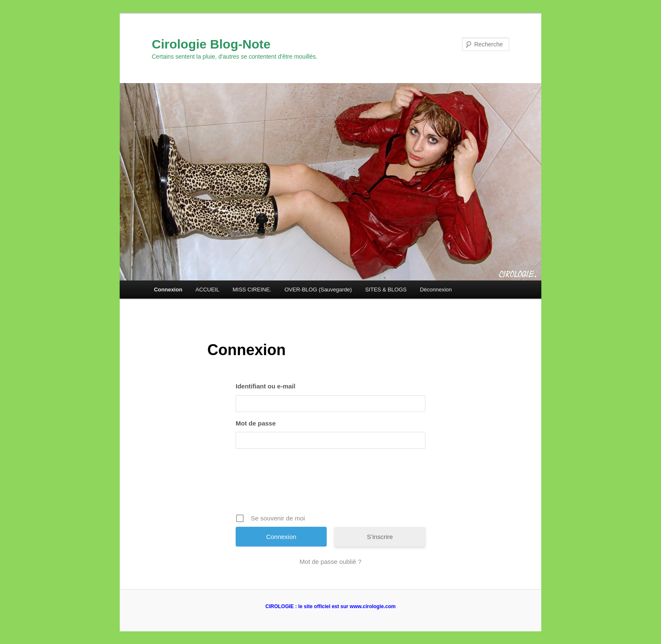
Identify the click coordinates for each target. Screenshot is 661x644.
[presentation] (331, 484)
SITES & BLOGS (386, 290)
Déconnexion (436, 290)
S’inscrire (380, 537)
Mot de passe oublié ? (331, 562)
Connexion (168, 290)
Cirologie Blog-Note (211, 44)
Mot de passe (256, 423)
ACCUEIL (207, 290)
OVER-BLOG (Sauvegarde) (318, 290)
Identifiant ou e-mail (266, 386)
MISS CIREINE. (252, 290)
